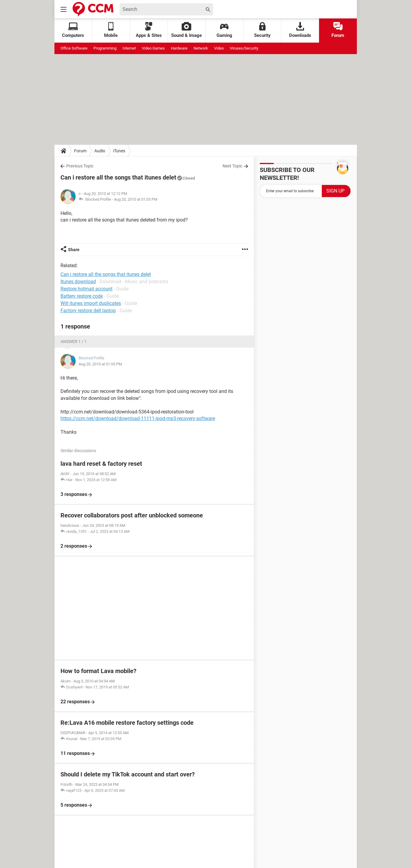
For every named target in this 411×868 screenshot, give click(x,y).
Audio (100, 151)
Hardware (179, 48)
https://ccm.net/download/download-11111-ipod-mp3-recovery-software (138, 418)
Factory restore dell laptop (88, 311)
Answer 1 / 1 (74, 342)
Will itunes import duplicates (91, 303)
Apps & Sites (149, 30)
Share (74, 250)
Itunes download (78, 282)
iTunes (119, 151)
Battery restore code (82, 296)
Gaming (224, 30)
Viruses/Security (244, 48)
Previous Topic (80, 166)
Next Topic (232, 166)
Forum (338, 30)
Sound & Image (186, 30)
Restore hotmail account (86, 289)
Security (262, 30)
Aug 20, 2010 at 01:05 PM (136, 199)
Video (219, 48)
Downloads (300, 30)
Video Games (153, 48)
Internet (129, 48)
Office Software (74, 48)
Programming (105, 48)
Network (201, 48)
